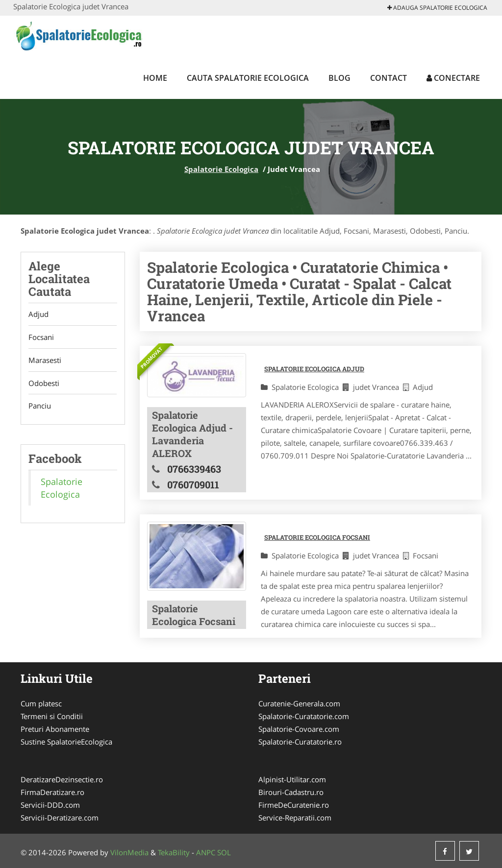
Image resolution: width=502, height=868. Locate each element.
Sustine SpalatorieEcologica (66, 742)
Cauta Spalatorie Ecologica (248, 78)
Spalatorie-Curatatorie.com (304, 716)
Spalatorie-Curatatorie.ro (300, 742)
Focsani (41, 338)
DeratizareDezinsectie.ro (62, 779)
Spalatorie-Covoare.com (299, 729)
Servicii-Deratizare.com (60, 818)
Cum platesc (41, 703)
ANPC (206, 852)
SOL (224, 852)
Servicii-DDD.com (50, 805)
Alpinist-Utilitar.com (292, 779)
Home (155, 78)
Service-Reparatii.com (295, 818)
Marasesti (45, 361)
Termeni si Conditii (52, 716)
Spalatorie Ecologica (221, 169)
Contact (389, 78)
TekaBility (174, 852)
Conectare (453, 78)
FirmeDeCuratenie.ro (294, 805)
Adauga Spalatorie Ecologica (437, 8)
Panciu (40, 407)
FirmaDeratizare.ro (52, 792)
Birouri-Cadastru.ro (291, 792)
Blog (339, 78)
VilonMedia (129, 852)
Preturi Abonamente (55, 729)
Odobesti (44, 384)
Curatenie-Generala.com (299, 703)
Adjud (38, 314)
